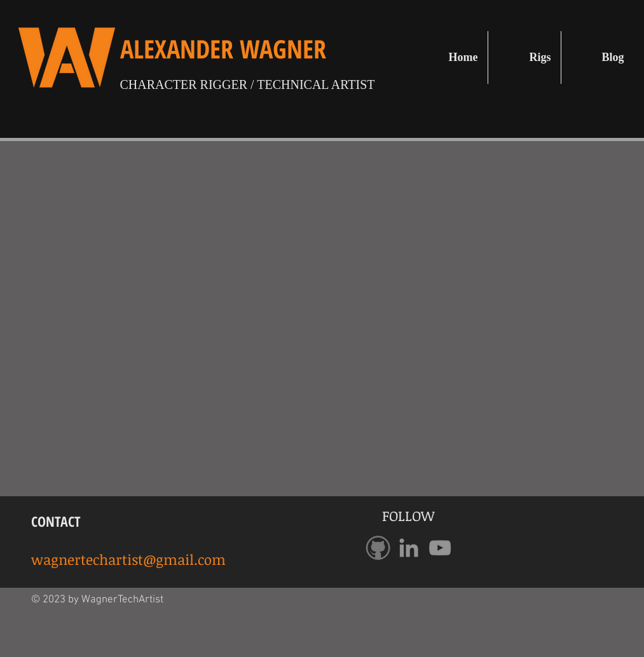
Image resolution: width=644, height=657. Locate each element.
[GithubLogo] (378, 548)
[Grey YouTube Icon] (440, 548)
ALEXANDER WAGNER (223, 49)
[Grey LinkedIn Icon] (409, 548)
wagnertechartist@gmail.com (128, 559)
